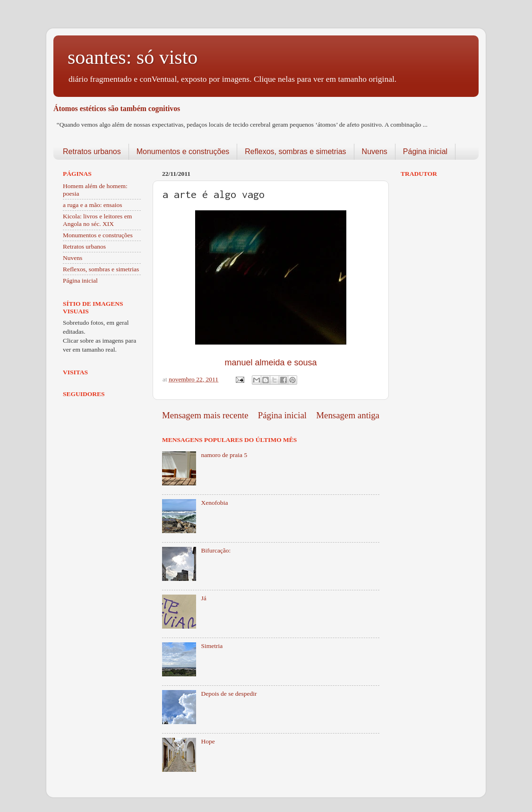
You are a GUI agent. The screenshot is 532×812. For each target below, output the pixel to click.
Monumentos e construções (183, 151)
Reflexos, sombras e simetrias (295, 151)
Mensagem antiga (348, 415)
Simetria (212, 646)
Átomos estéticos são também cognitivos (117, 108)
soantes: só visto (133, 57)
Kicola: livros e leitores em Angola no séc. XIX (97, 220)
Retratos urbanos (92, 151)
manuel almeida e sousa (270, 363)
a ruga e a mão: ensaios (93, 205)
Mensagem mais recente (205, 415)
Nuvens (375, 151)
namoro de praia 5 (224, 455)
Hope (208, 741)
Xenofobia (214, 503)
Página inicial (425, 151)
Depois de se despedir (229, 694)
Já (203, 598)
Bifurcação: (216, 550)
